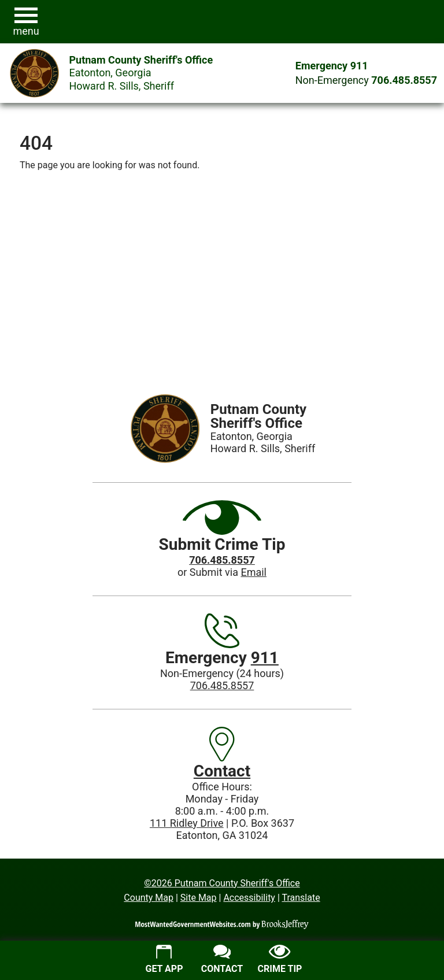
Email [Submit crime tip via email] (254, 572)
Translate (301, 898)
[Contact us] (222, 960)
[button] (26, 22)
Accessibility (249, 898)
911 (265, 658)
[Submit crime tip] (280, 960)
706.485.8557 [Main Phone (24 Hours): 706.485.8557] (222, 685)
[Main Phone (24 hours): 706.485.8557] (404, 80)
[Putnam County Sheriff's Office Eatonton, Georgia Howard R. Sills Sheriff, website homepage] (106, 73)
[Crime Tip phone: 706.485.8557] (222, 560)
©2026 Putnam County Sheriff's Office (222, 883)
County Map (149, 898)
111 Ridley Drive (187, 823)
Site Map (199, 898)
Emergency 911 (332, 66)
